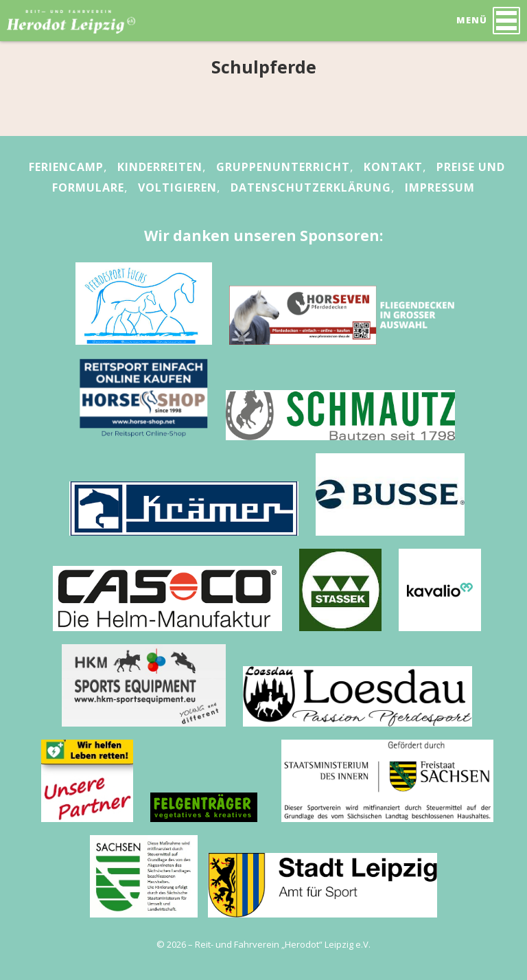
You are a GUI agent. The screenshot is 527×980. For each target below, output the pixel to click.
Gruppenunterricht (283, 167)
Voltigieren (177, 187)
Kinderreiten (160, 167)
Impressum (440, 187)
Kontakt (393, 167)
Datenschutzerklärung (311, 187)
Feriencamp (66, 167)
